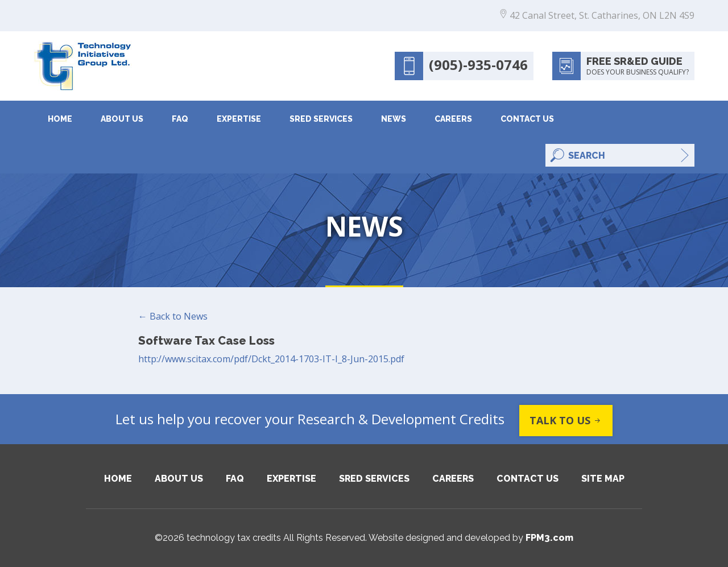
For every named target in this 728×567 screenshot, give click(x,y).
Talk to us (566, 421)
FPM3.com (549, 538)
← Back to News (173, 316)
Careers (453, 119)
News (394, 119)
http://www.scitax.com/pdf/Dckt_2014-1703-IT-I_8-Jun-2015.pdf (271, 359)
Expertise (239, 119)
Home (60, 119)
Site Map (603, 479)
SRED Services (321, 119)
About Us (122, 119)
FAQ (180, 119)
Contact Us (527, 119)
